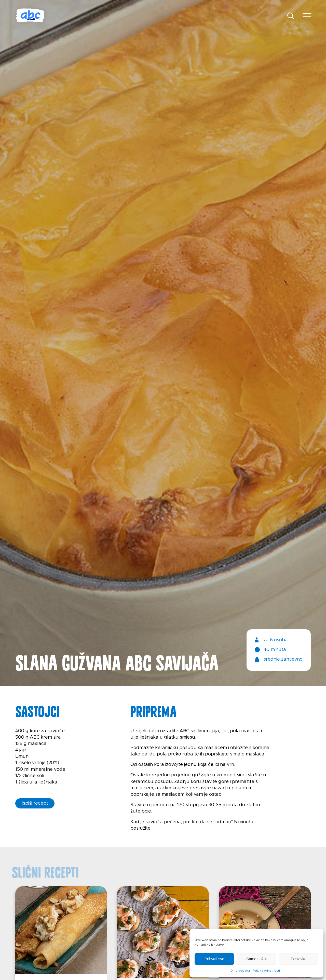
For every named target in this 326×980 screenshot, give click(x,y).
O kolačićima (240, 971)
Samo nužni (256, 959)
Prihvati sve (214, 959)
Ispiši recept (35, 803)
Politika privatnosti (266, 971)
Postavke (298, 959)
